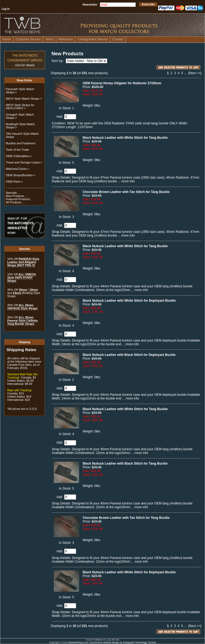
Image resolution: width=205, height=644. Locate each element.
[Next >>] (195, 73)
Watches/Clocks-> (17, 169)
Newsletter (90, 5)
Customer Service (28, 39)
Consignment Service (93, 39)
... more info (126, 181)
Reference (66, 39)
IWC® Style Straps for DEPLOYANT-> (20, 107)
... (185, 73)
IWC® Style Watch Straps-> (24, 99)
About (49, 39)
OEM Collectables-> (19, 156)
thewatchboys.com (78, 642)
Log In (6, 9)
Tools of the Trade (17, 150)
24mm (17, 293)
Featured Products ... (19, 199)
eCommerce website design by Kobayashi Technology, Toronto (123, 642)
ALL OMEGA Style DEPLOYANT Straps (22, 277)
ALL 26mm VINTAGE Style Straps (22, 307)
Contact (118, 39)
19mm (34, 290)
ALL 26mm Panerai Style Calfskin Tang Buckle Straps (22, 321)
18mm (23, 290)
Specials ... (13, 193)
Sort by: (58, 61)
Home (7, 39)
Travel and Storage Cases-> (24, 162)
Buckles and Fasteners (20, 143)
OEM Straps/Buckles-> (20, 175)
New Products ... (16, 196)
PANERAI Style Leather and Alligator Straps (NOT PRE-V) (23, 262)
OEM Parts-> (14, 182)
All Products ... (15, 202)
